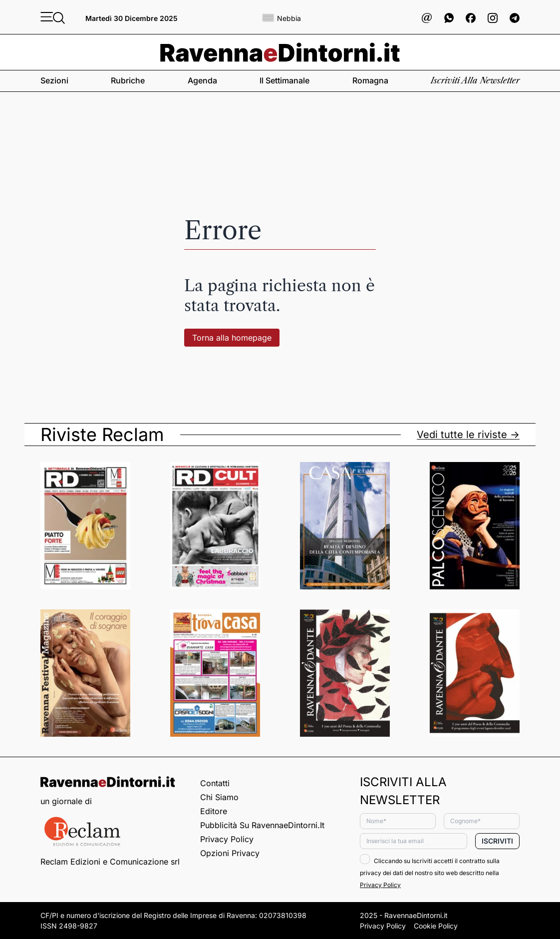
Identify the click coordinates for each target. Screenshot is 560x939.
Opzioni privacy (230, 853)
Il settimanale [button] (284, 80)
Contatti (215, 783)
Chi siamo (219, 797)
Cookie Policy (436, 926)
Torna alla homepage (232, 338)
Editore (214, 811)
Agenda (202, 80)
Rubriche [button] (128, 80)
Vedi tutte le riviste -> (468, 435)
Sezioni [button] (54, 80)
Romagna (370, 80)
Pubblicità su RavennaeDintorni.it (262, 825)
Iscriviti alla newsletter (475, 80)
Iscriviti (497, 841)
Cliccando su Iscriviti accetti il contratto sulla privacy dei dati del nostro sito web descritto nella (430, 873)
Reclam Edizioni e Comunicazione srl (110, 862)
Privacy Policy (227, 839)
